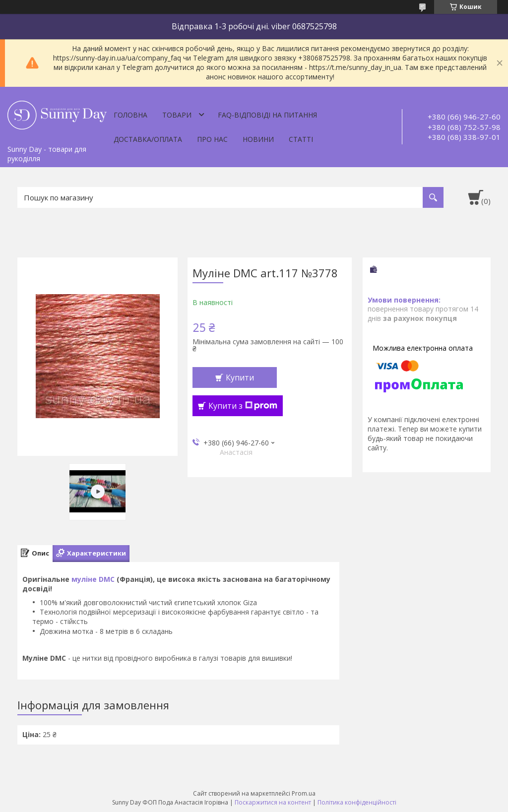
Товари (177, 115)
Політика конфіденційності (357, 802)
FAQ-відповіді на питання (267, 115)
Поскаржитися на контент (273, 802)
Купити (240, 377)
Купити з (243, 406)
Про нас (212, 139)
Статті (301, 139)
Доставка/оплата (148, 139)
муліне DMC (93, 579)
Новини (258, 139)
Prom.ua (304, 793)
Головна (130, 115)
